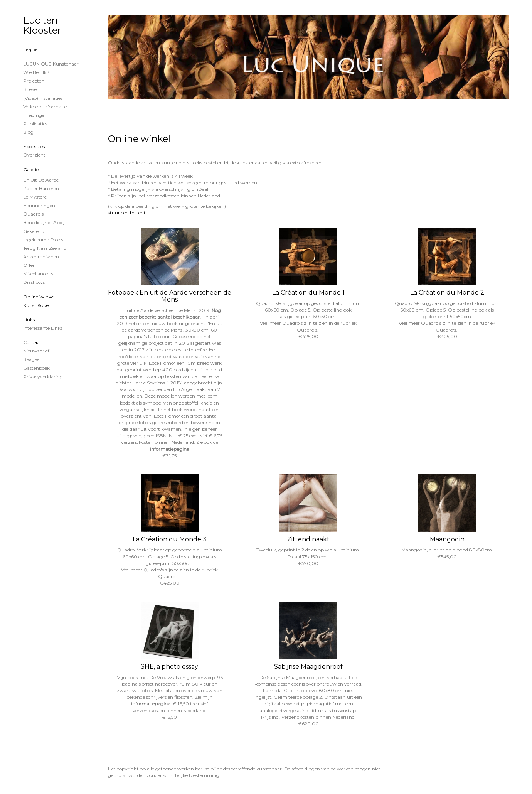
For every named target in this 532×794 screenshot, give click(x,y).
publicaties (35, 124)
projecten (34, 81)
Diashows (34, 282)
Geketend (34, 231)
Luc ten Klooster (42, 25)
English (30, 50)
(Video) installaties (43, 98)
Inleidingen (35, 115)
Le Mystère (35, 197)
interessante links (43, 328)
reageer (32, 359)
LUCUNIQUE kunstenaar (51, 64)
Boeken (31, 89)
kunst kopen (37, 305)
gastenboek (36, 368)
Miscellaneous (38, 274)
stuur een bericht (127, 213)
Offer (29, 265)
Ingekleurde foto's (43, 240)
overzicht (34, 155)
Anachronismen (41, 257)
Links (29, 319)
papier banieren (41, 188)
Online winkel (39, 297)
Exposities (34, 146)
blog (28, 132)
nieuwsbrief (36, 351)
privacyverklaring (43, 377)
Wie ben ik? (36, 72)
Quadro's (33, 214)
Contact (32, 342)
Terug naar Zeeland (45, 248)
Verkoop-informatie (45, 107)
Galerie (31, 169)
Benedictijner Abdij (44, 222)
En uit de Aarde (41, 180)
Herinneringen (39, 205)
